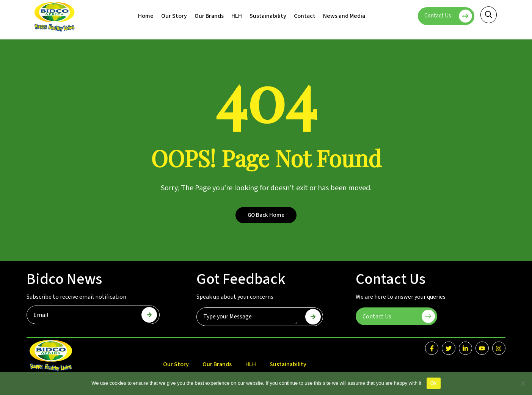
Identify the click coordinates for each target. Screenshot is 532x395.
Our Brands (209, 16)
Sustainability (268, 16)
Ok (434, 383)
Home (146, 16)
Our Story (174, 16)
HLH (237, 16)
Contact (305, 16)
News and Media (344, 16)
